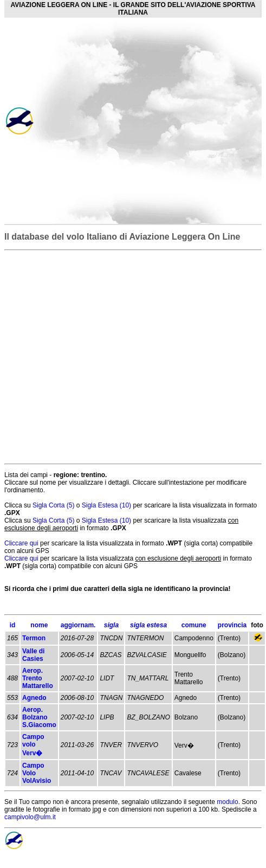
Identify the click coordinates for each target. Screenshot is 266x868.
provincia (232, 625)
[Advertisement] (158, 121)
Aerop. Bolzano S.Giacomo (39, 717)
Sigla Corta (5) (54, 505)
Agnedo (34, 698)
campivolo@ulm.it (30, 817)
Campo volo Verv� (33, 745)
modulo (227, 802)
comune (194, 625)
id (13, 625)
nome (39, 625)
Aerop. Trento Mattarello (38, 678)
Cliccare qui (21, 543)
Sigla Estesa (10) (108, 505)
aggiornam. (78, 625)
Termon (34, 638)
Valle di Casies (33, 655)
